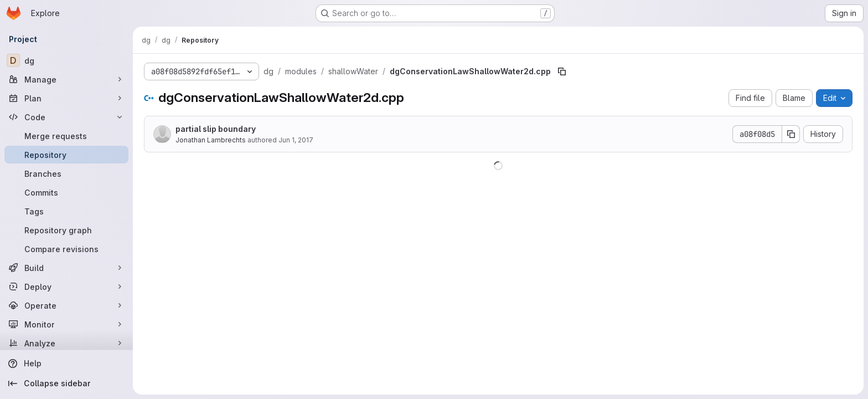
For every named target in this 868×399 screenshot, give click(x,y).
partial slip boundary (216, 129)
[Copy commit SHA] (791, 134)
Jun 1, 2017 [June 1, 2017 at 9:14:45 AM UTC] (296, 140)
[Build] (66, 268)
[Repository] (66, 155)
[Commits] (66, 192)
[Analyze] (66, 343)
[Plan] (66, 98)
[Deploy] (66, 287)
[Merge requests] (66, 136)
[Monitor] (66, 324)
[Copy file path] (562, 71)
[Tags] (66, 211)
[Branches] (66, 173)
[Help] (66, 364)
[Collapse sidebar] (66, 383)
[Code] (66, 117)
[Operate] (66, 305)
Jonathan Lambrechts (211, 140)
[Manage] (66, 79)
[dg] (66, 60)
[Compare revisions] (66, 249)
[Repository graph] (66, 230)
